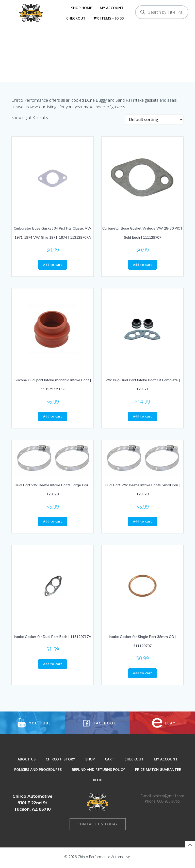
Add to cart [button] (53, 267)
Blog (98, 783)
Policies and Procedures (38, 772)
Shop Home (82, 8)
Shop (90, 762)
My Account (112, 8)
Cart (110, 762)
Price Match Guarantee (158, 772)
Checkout (76, 18)
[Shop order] (154, 121)
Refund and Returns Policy (98, 772)
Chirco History (60, 762)
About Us (27, 762)
